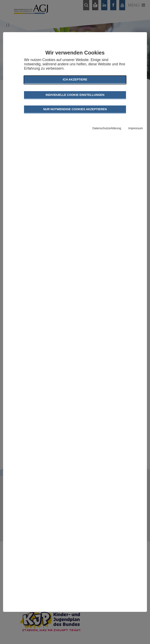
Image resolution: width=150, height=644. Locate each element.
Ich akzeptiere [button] (75, 79)
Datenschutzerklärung (107, 128)
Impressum (136, 128)
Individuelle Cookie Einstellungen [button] (75, 95)
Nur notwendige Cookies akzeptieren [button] (75, 109)
